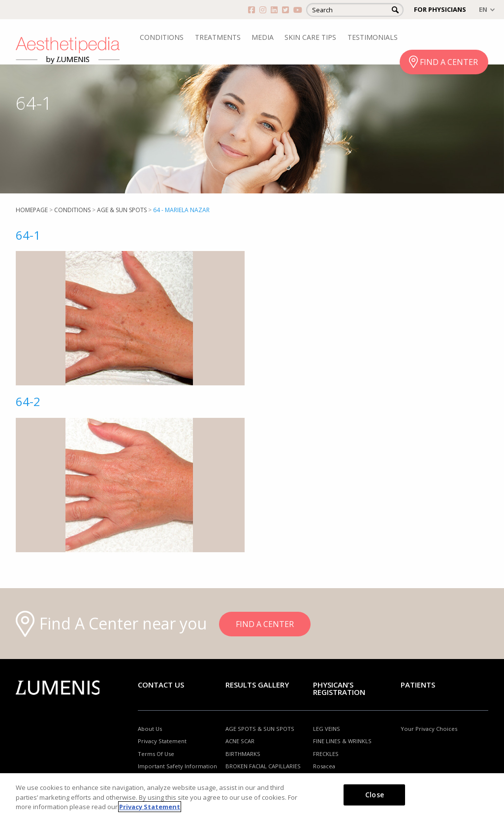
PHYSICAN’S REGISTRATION (339, 688)
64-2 (28, 401)
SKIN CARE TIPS (310, 37)
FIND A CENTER (449, 62)
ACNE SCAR (240, 741)
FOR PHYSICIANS (440, 9)
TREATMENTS (218, 37)
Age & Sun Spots (122, 210)
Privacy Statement (162, 741)
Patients (418, 685)
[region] (252, 795)
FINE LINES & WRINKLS (342, 741)
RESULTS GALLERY (257, 685)
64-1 (28, 235)
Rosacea (324, 766)
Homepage (32, 210)
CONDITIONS (162, 37)
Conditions (72, 210)
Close (375, 794)
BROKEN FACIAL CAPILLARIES (263, 766)
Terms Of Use (156, 754)
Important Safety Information (177, 766)
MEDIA (263, 37)
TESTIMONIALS (373, 37)
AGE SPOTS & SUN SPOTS (260, 729)
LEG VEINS (327, 729)
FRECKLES (326, 754)
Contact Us (161, 685)
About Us (150, 729)
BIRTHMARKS (243, 754)
